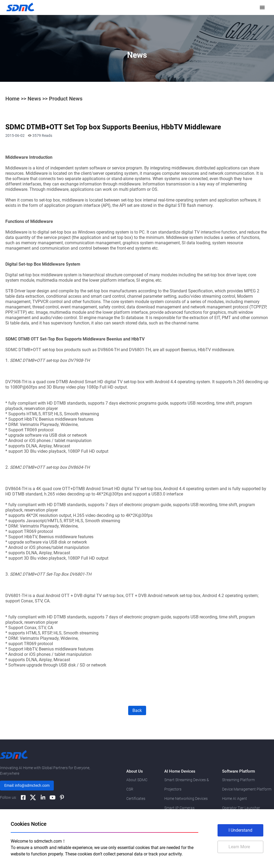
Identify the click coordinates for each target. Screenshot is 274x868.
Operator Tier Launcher (241, 808)
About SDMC (137, 780)
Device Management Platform (247, 789)
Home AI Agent (235, 799)
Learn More (239, 847)
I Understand (240, 830)
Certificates (136, 799)
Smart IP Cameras (179, 808)
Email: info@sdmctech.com (27, 785)
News (34, 99)
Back (137, 710)
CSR (130, 789)
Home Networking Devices (186, 799)
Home (12, 99)
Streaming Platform (238, 780)
